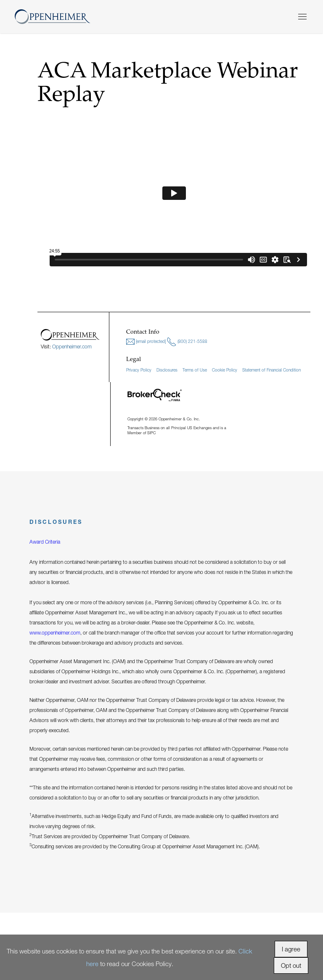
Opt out (291, 965)
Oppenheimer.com (72, 347)
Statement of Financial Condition (271, 370)
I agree (291, 949)
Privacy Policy (139, 370)
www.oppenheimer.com (55, 633)
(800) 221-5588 (187, 342)
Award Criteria (45, 542)
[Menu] (302, 17)
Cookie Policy (225, 370)
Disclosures (167, 370)
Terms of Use (195, 370)
